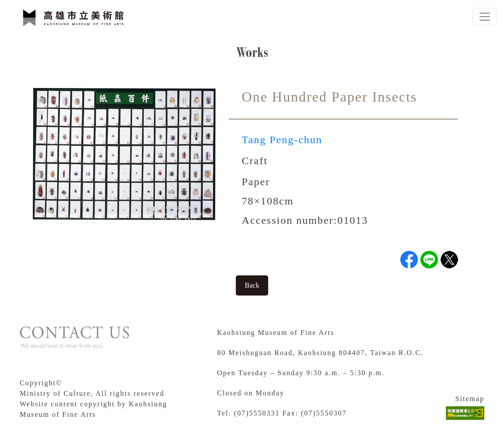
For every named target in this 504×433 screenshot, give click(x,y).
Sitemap (470, 399)
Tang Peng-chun (282, 140)
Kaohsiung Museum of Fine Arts (276, 333)
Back (252, 285)
